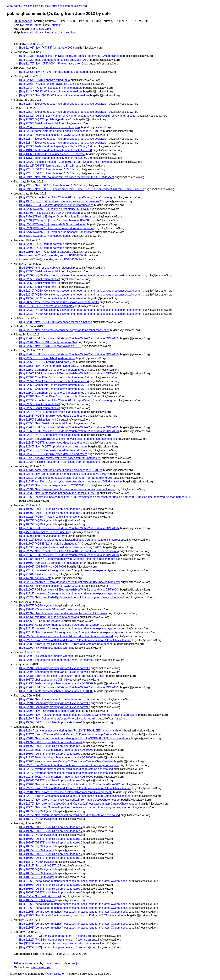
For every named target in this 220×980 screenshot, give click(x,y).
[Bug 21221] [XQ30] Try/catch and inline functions (49, 517)
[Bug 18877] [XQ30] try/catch (37, 520)
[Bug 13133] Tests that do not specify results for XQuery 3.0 (56, 150)
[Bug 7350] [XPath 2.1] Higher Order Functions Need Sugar (56, 217)
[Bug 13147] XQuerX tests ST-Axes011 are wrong (50, 609)
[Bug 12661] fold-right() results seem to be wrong (49, 617)
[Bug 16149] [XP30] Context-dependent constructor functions (56, 205)
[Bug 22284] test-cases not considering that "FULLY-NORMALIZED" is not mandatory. (71, 731)
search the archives (64, 33)
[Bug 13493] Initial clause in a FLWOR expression (49, 213)
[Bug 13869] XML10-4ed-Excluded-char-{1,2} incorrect (52, 154)
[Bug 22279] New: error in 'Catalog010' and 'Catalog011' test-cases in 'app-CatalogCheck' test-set (79, 804)
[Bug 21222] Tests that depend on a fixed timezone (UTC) (54, 60)
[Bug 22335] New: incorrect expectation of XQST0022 (52, 485)
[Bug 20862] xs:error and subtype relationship (47, 268)
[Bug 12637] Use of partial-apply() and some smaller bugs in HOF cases (63, 613)
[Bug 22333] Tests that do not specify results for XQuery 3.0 (56, 146)
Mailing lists (31, 6)
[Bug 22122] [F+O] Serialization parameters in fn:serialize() (55, 936)
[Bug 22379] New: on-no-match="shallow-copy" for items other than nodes (64, 330)
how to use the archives (36, 33)
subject (56, 25)
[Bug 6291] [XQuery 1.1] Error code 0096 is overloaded (53, 224)
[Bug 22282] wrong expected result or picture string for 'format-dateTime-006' (66, 478)
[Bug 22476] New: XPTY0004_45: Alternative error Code (54, 64)
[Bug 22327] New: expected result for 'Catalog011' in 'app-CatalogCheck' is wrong (69, 551)
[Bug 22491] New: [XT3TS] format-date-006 (46, 48)
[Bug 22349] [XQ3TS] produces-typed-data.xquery (50, 127)
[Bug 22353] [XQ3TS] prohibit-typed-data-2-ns (47, 119)
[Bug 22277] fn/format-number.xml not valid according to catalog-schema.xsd (66, 636)
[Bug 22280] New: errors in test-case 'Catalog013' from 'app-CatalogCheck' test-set (70, 800)
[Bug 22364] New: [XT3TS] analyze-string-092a (48, 342)
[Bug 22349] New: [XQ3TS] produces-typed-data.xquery (53, 447)
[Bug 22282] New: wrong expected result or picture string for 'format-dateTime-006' (70, 784)
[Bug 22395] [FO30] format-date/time (42, 244)
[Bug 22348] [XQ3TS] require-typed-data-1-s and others (53, 416)
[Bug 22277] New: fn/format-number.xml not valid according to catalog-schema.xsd (70, 815)
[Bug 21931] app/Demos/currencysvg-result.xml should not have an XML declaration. (71, 56)
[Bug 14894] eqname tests (35, 578)
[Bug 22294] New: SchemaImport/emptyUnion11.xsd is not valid (58, 719)
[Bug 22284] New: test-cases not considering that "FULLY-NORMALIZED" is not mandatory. (75, 738)
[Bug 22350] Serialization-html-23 (40, 123)
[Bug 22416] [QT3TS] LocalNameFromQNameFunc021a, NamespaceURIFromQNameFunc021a (78, 116)
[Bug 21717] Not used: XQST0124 (40, 866)
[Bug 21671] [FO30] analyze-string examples (46, 306)
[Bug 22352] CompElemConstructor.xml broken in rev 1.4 (54, 370)
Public (45, 6)
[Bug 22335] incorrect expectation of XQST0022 (48, 135)
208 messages (23, 21)
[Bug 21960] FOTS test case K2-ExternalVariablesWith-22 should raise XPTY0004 (69, 338)
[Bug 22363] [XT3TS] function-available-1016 (47, 84)
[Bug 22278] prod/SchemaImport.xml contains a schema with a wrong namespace (69, 765)
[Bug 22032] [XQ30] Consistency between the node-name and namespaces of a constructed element (81, 275)
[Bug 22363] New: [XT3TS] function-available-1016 (50, 346)
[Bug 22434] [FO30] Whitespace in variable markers (51, 88)
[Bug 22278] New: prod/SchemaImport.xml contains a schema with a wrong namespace (73, 807)
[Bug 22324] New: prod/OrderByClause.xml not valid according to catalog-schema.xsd (72, 597)
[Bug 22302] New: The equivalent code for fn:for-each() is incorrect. (60, 699)
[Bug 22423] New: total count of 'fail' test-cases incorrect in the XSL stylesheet (67, 177)
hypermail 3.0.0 (54, 974)
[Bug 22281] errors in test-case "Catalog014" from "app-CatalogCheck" (62, 676)
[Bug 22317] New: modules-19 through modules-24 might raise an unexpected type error (73, 632)
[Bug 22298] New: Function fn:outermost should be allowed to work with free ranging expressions (78, 715)
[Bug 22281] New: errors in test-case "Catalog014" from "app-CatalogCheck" (66, 792)
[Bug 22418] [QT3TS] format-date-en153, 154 (47, 166)
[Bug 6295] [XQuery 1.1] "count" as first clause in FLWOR (54, 209)
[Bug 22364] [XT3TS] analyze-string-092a (45, 80)
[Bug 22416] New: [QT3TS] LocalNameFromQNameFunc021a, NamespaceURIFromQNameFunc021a (82, 189)
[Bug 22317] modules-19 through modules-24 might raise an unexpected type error (70, 570)
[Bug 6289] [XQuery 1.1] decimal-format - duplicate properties (57, 228)
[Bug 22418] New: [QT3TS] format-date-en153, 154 (51, 185)
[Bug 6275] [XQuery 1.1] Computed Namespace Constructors (57, 232)
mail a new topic (41, 29)
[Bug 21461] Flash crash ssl (36, 574)
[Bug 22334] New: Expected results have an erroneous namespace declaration (67, 489)
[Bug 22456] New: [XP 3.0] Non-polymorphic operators (52, 72)
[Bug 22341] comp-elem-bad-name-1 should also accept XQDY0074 (61, 131)
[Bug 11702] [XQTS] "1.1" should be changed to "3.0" (52, 544)
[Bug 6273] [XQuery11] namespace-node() (45, 236)
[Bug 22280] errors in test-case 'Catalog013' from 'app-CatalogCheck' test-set (66, 644)
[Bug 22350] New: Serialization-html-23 (43, 423)
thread (29, 25)
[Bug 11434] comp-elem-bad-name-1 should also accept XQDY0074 (61, 470)
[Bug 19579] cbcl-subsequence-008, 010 (44, 680)
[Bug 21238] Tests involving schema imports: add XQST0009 (56, 683)
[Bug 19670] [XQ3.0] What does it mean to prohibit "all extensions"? (60, 201)
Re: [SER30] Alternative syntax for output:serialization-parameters (59, 943)
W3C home (14, 6)
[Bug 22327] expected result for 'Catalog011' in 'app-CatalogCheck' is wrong (66, 162)
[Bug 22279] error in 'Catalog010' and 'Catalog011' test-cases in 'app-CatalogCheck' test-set (75, 640)
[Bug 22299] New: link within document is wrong (48, 711)
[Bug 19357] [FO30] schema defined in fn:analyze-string (53, 298)
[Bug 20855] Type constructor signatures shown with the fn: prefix (59, 302)
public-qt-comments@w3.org (69, 6)
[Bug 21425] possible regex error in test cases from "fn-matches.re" (60, 458)
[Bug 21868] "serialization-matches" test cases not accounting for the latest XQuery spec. (73, 881)
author (38, 25)
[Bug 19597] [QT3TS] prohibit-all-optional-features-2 (51, 509)
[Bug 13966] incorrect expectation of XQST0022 (48, 586)
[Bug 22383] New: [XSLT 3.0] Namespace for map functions (56, 322)
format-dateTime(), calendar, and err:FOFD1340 (48, 259)
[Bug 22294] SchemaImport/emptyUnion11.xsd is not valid (55, 668)
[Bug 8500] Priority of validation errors (42, 536)
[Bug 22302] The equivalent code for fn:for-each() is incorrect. (57, 660)
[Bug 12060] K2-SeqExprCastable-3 (41, 621)
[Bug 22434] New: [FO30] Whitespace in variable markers (54, 95)
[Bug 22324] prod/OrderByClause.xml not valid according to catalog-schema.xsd (68, 439)
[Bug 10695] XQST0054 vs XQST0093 (43, 567)
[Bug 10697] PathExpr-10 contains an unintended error (53, 563)
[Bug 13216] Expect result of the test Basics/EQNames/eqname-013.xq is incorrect (70, 540)
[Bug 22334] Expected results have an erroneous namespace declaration (64, 104)
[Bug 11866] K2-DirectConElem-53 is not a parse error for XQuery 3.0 (62, 625)
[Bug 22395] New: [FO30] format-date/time (45, 252)
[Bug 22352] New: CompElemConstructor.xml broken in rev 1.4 (58, 396)
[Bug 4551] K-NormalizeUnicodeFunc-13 (44, 532)
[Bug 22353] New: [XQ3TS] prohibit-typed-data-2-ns (51, 366)
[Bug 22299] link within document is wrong (45, 648)
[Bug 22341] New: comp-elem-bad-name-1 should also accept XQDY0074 (64, 474)
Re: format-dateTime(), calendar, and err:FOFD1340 (51, 255)
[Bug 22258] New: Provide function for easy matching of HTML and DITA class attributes (73, 915)
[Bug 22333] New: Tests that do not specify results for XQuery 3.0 (59, 493)
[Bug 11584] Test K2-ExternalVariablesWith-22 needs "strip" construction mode (67, 559)
